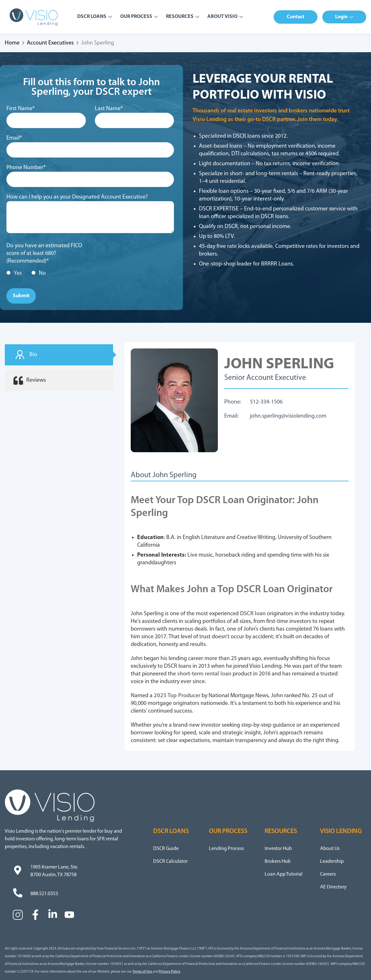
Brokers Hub (278, 862)
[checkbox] (48, 274)
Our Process (136, 17)
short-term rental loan (204, 674)
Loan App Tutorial (284, 874)
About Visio (222, 17)
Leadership (332, 862)
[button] (296, 17)
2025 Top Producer (177, 696)
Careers (328, 874)
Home (12, 43)
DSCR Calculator (170, 862)
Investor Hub (278, 849)
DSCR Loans (92, 17)
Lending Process (226, 849)
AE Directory (333, 887)
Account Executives (50, 43)
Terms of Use (143, 972)
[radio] (14, 274)
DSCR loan (253, 614)
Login (341, 17)
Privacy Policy (170, 972)
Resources (180, 17)
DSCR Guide (166, 849)
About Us (330, 849)
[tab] (59, 355)
